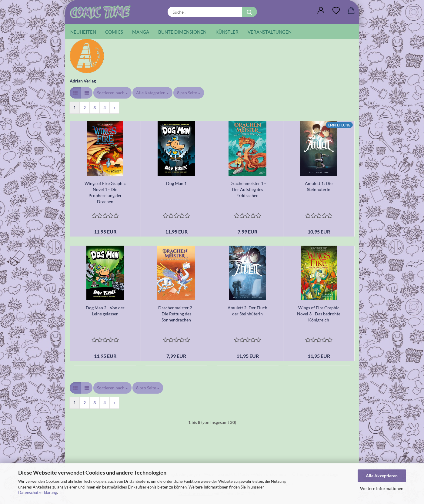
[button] (321, 11)
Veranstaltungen (270, 32)
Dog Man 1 (176, 183)
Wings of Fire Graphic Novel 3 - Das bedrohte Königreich (319, 314)
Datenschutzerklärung (38, 492)
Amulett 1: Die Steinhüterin (319, 186)
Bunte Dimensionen (182, 32)
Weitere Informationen (382, 488)
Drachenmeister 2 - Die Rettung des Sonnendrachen (176, 314)
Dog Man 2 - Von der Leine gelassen (105, 311)
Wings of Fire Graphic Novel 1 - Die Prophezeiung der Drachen (105, 192)
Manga (141, 32)
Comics (114, 32)
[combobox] (112, 93)
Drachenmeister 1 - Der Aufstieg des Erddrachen (248, 189)
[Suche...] (249, 12)
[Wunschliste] (336, 11)
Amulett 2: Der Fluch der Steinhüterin (247, 311)
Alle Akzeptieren (382, 476)
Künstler (227, 32)
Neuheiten (83, 32)
